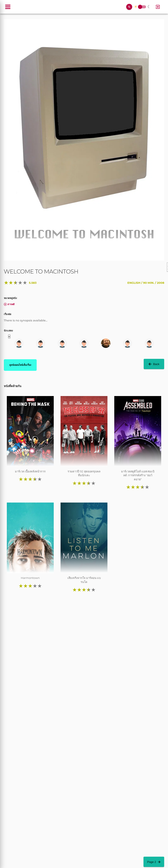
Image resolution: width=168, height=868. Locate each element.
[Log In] (158, 7)
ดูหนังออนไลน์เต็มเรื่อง (20, 365)
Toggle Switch (140, 7)
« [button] (9, 336)
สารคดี (9, 304)
